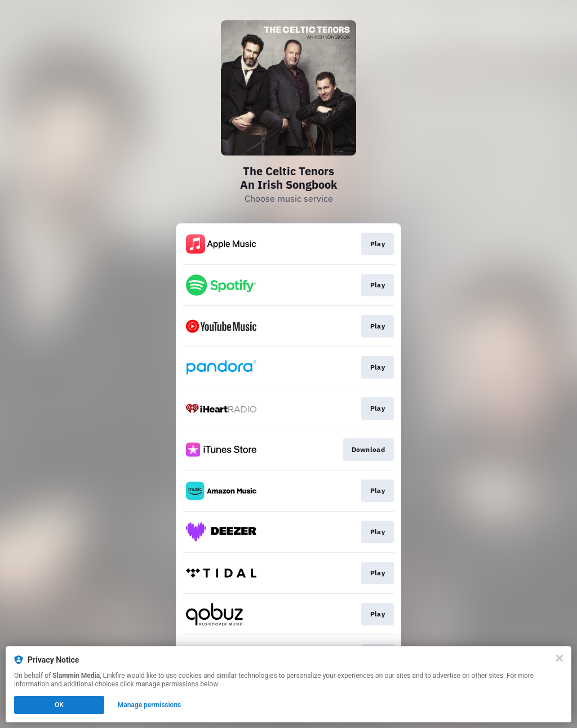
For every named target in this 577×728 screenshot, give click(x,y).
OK (59, 705)
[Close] (560, 658)
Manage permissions (150, 705)
